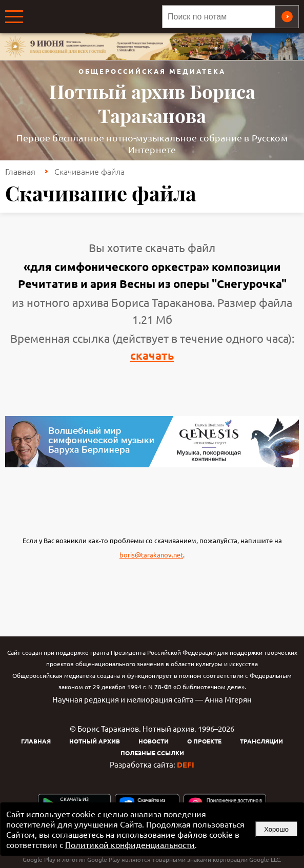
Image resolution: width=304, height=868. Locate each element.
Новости (154, 741)
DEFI (186, 764)
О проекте (204, 741)
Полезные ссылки (152, 753)
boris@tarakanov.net (151, 555)
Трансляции (261, 741)
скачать (152, 355)
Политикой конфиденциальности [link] (130, 844)
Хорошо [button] (276, 829)
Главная (20, 171)
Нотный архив (95, 741)
